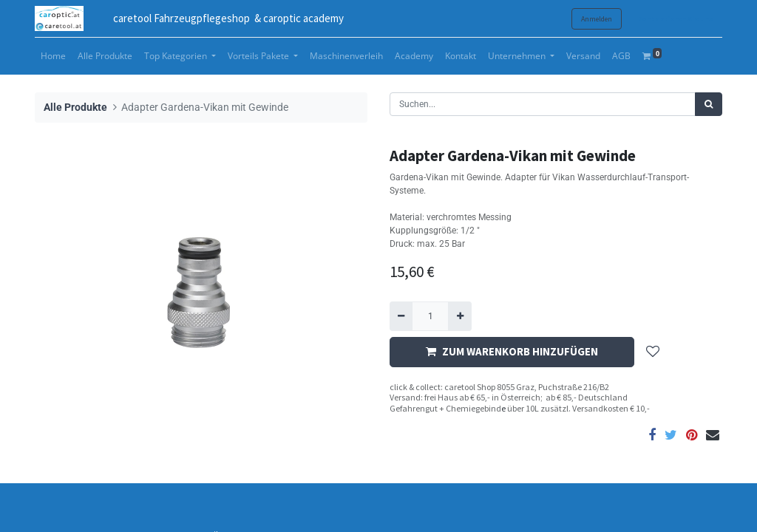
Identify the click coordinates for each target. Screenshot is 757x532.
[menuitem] (53, 56)
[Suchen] (709, 104)
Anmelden (597, 19)
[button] (653, 352)
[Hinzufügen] (459, 316)
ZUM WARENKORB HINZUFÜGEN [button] (512, 351)
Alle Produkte (75, 108)
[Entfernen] (401, 316)
